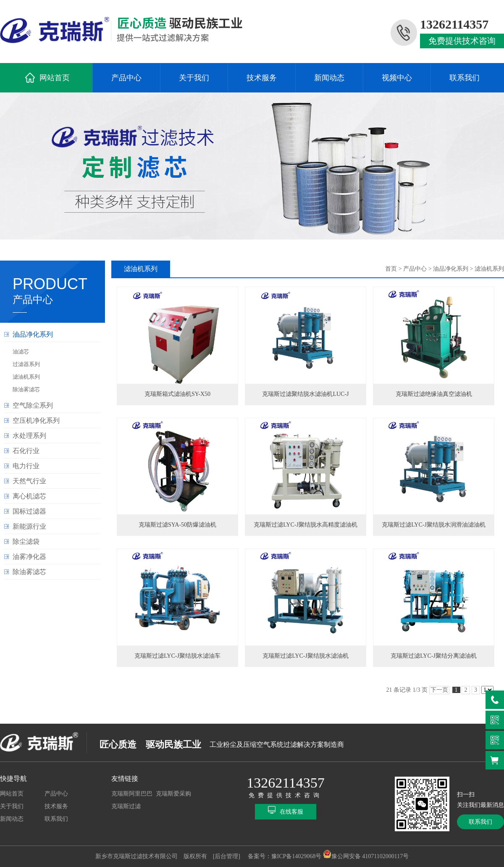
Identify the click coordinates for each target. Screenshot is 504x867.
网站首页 (55, 78)
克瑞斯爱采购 (173, 794)
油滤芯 (21, 352)
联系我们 (465, 78)
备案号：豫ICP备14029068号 (285, 856)
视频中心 (397, 78)
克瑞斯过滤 (126, 806)
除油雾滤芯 (26, 389)
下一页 (439, 690)
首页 (391, 269)
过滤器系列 (26, 364)
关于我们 (194, 78)
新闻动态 (329, 78)
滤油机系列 (26, 377)
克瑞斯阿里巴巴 (132, 794)
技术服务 (262, 78)
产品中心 (126, 78)
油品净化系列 (451, 269)
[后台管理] (227, 856)
